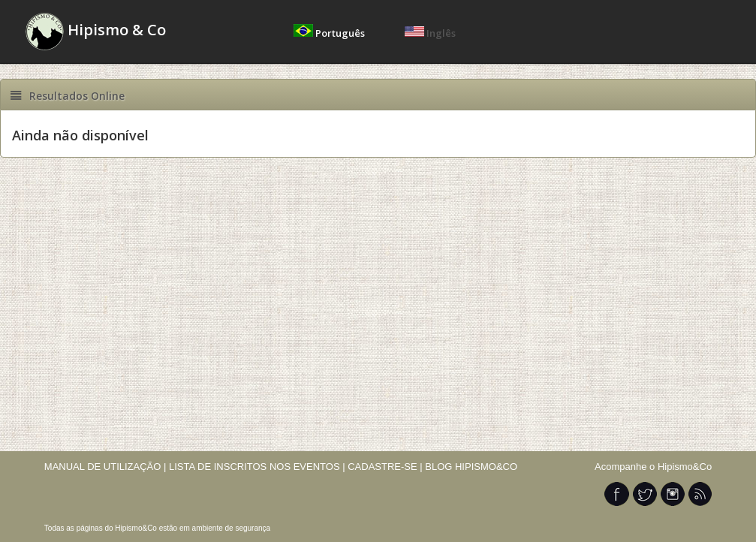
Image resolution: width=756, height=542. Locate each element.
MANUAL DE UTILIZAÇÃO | (105, 467)
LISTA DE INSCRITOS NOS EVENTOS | (257, 467)
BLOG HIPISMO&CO (471, 467)
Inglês (430, 33)
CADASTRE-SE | (386, 467)
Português (330, 33)
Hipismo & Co (96, 32)
